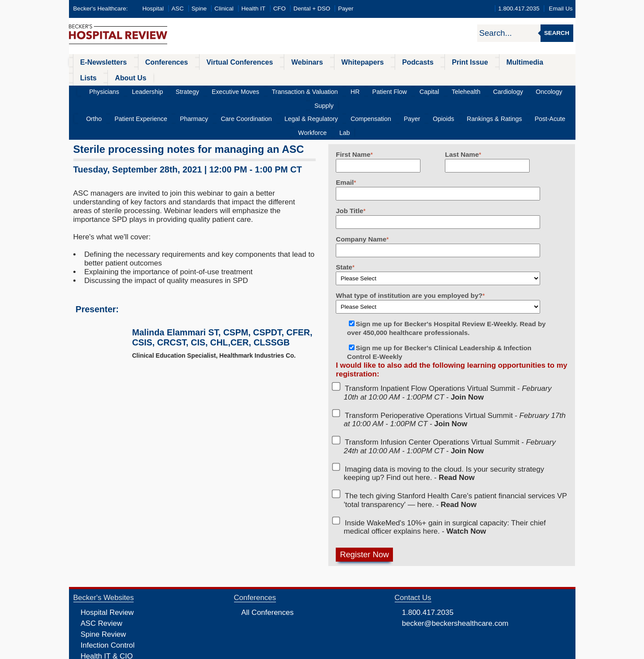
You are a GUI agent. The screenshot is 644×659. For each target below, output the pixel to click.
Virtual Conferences (219, 62)
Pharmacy (184, 90)
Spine (199, 9)
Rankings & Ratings (443, 90)
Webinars (280, 62)
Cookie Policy (263, 652)
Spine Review (103, 592)
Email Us (561, 9)
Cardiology (467, 76)
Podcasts (376, 62)
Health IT (253, 9)
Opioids (399, 90)
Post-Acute (491, 90)
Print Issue (422, 62)
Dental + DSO (312, 9)
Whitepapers (328, 62)
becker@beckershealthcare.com (455, 581)
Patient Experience (138, 90)
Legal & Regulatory (286, 90)
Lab (553, 90)
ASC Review (102, 581)
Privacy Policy (229, 652)
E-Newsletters (98, 62)
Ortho (97, 90)
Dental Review (105, 635)
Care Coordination (229, 90)
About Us (545, 62)
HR (339, 76)
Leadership (159, 76)
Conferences (154, 62)
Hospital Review (107, 570)
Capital (401, 76)
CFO (280, 9)
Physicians (122, 76)
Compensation (338, 90)
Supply (531, 76)
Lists (509, 62)
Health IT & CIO (107, 613)
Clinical (224, 9)
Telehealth (431, 76)
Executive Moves (234, 76)
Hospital (153, 9)
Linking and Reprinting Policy (314, 652)
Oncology (501, 76)
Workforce (527, 90)
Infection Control (108, 602)
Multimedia (470, 62)
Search (556, 33)
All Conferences (268, 570)
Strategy (193, 76)
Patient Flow (367, 76)
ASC (178, 9)
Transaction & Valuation (296, 76)
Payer (346, 9)
